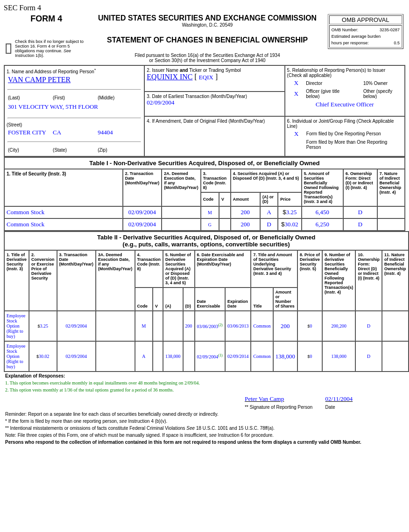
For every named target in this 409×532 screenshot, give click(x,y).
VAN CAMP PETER (39, 80)
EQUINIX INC (169, 77)
